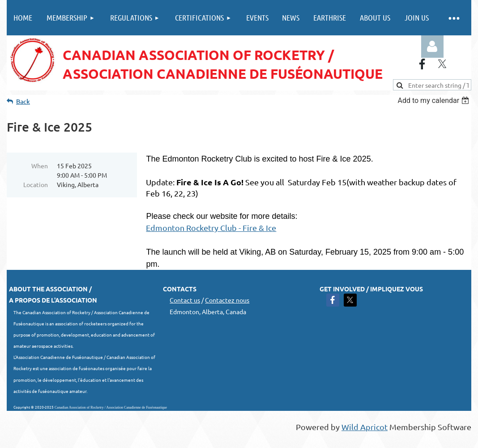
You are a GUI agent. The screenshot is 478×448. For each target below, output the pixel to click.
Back (23, 101)
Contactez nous (227, 300)
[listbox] (434, 100)
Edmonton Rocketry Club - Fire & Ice (211, 228)
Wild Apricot (365, 427)
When (40, 166)
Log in (432, 47)
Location (36, 184)
